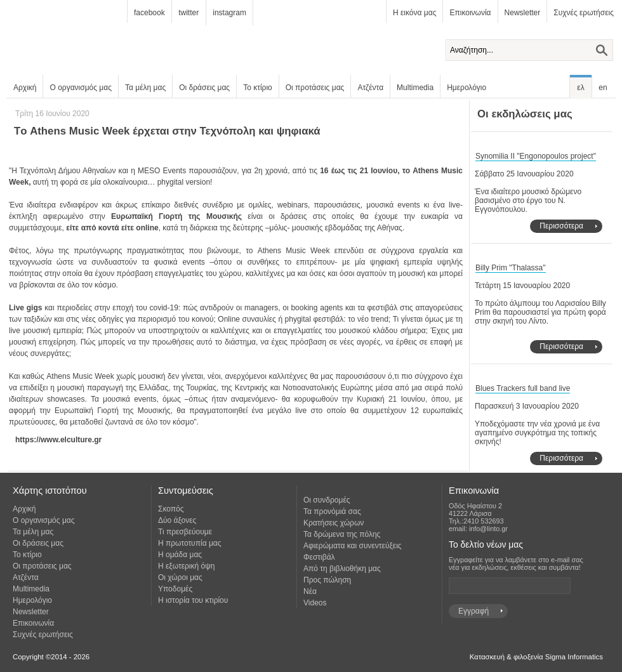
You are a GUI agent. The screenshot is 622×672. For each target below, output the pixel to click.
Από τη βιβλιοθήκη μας (342, 569)
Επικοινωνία (470, 13)
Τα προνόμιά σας (332, 511)
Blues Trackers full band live (523, 388)
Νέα (310, 591)
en (603, 88)
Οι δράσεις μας (204, 88)
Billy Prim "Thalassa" (511, 268)
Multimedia (415, 88)
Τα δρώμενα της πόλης (342, 534)
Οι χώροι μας (180, 577)
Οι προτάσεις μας (315, 88)
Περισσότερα (561, 226)
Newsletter (523, 13)
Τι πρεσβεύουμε (185, 532)
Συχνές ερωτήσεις (584, 13)
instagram (229, 13)
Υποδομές (175, 589)
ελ (580, 88)
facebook (149, 13)
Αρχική (25, 88)
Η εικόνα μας (414, 13)
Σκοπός (171, 509)
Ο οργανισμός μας (81, 88)
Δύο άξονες (177, 520)
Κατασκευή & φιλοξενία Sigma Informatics (536, 657)
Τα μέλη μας (145, 88)
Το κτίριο (258, 88)
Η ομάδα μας (180, 555)
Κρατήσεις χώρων (334, 523)
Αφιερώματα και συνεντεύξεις (353, 546)
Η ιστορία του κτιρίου (193, 600)
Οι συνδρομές (327, 500)
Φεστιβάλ (319, 557)
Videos (315, 603)
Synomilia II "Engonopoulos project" (536, 156)
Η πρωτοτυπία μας (190, 543)
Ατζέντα (370, 88)
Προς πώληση (327, 580)
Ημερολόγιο (466, 88)
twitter (189, 13)
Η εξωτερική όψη (186, 566)
